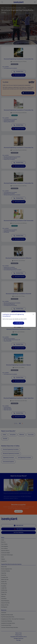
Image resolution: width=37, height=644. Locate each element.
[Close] (33, 314)
